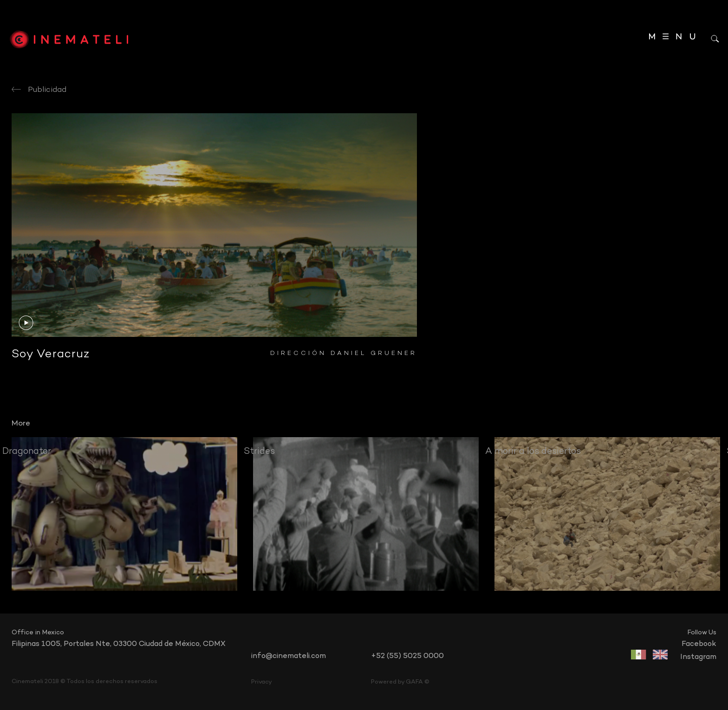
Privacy (262, 682)
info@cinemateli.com (289, 656)
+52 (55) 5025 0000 (407, 656)
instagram (698, 657)
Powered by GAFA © (400, 682)
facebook (699, 644)
